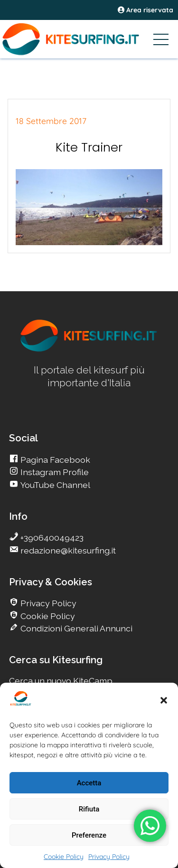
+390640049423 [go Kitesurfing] (51, 538)
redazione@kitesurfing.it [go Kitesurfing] (67, 550)
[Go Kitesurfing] (89, 39)
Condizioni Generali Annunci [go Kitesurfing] (75, 628)
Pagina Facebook (54, 460)
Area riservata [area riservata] (145, 10)
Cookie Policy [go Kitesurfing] (47, 616)
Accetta (89, 783)
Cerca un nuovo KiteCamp (61, 681)
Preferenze (89, 835)
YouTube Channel (54, 485)
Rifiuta (89, 809)
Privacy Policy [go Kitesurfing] (47, 603)
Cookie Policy (64, 857)
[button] (164, 700)
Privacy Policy (109, 857)
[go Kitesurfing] (89, 350)
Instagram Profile (54, 472)
